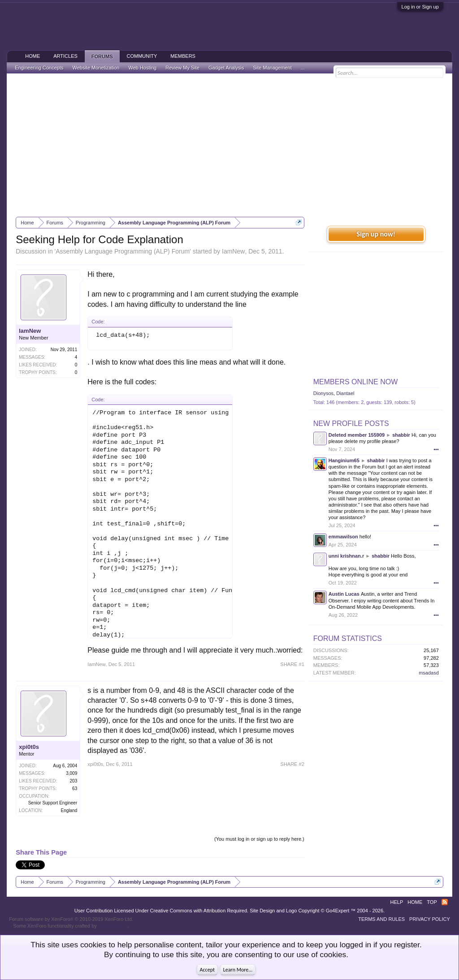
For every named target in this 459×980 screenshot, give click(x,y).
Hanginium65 (344, 460)
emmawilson (343, 537)
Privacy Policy (430, 919)
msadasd (429, 673)
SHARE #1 (292, 664)
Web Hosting (142, 68)
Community (142, 56)
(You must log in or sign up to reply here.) (259, 839)
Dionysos (323, 393)
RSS (445, 902)
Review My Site (182, 68)
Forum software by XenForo (71, 919)
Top (432, 902)
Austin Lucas (344, 594)
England (69, 810)
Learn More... (238, 970)
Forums (102, 56)
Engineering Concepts (39, 68)
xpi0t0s (29, 747)
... (303, 68)
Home (32, 56)
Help (397, 902)
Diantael (345, 393)
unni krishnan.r (346, 556)
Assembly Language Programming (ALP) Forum (123, 251)
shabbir (401, 435)
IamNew (233, 251)
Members (183, 56)
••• (436, 449)
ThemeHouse (113, 926)
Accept (207, 970)
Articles (65, 56)
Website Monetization (96, 68)
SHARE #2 (292, 764)
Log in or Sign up (420, 7)
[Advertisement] (229, 145)
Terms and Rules (381, 919)
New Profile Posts (351, 423)
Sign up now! (376, 234)
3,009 (71, 773)
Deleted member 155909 (357, 435)
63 (75, 789)
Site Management (273, 68)
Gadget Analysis (226, 68)
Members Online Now (355, 382)
